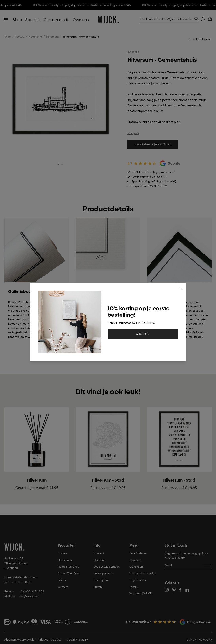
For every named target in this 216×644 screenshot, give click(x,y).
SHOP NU (143, 334)
